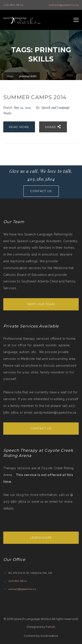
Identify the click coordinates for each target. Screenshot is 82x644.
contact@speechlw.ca (64, 5)
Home (10, 76)
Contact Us (41, 428)
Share (53, 127)
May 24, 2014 (23, 108)
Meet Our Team (41, 304)
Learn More (41, 537)
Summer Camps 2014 (35, 97)
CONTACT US (41, 191)
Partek (51, 627)
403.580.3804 (13, 5)
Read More (19, 127)
